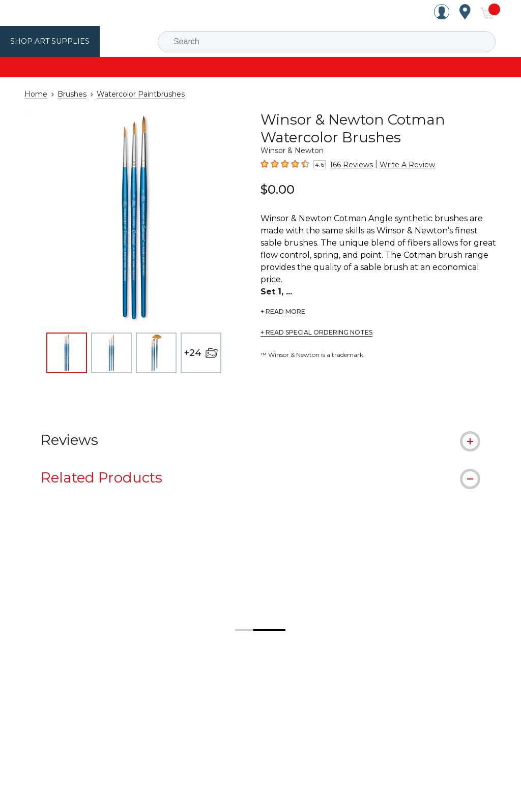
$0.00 (278, 189)
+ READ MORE (283, 299)
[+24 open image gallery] (201, 353)
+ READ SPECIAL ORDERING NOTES (316, 320)
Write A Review (400, 165)
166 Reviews (350, 165)
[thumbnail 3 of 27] (156, 353)
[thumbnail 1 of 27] (67, 353)
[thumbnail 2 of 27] (111, 353)
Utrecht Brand (133, 41)
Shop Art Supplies (46, 41)
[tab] (260, 439)
